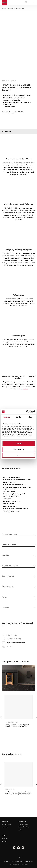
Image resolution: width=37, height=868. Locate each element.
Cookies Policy (29, 861)
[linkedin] (23, 848)
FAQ (20, 830)
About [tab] (30, 417)
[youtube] (19, 848)
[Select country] (30, 2)
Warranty (5, 827)
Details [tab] (19, 417)
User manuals (23, 824)
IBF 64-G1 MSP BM (12, 722)
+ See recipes (23, 389)
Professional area (24, 827)
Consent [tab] (7, 417)
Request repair (7, 824)
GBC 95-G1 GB (10, 789)
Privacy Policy (18, 861)
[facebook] (14, 848)
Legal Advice (7, 861)
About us (5, 838)
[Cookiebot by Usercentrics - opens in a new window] (26, 412)
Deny (18, 455)
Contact (4, 841)
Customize (19, 449)
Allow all (18, 444)
